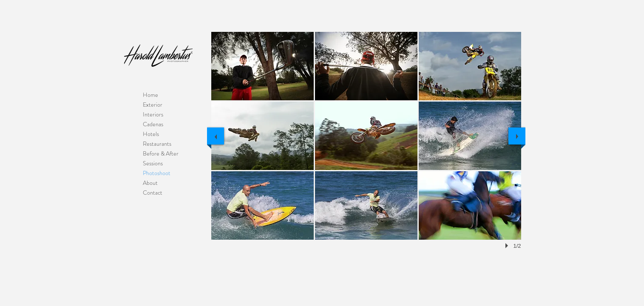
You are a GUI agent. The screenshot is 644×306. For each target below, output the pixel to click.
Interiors (153, 114)
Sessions (153, 163)
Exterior (153, 105)
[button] (262, 66)
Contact (153, 193)
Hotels (151, 134)
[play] (508, 246)
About (150, 183)
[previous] (216, 136)
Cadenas (153, 124)
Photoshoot (157, 173)
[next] (517, 136)
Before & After (161, 153)
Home (150, 95)
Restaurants (157, 144)
